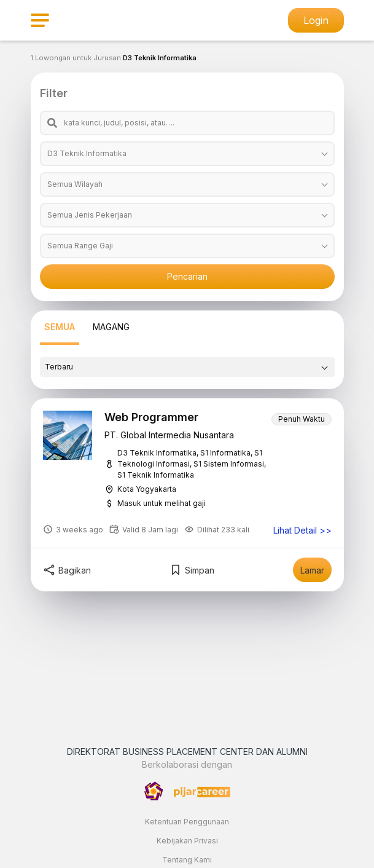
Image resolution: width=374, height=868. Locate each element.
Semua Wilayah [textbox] (75, 184)
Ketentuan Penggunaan (187, 822)
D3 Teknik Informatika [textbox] (87, 153)
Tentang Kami (187, 860)
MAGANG (111, 327)
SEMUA (60, 327)
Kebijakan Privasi (187, 841)
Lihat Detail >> (302, 531)
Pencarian (187, 276)
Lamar (312, 570)
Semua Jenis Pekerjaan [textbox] (90, 215)
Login (316, 20)
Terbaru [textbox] (59, 367)
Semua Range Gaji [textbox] (80, 246)
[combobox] (187, 154)
